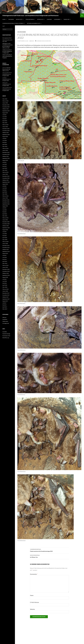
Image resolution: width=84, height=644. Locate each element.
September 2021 (6, 204)
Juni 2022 (5, 188)
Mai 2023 (5, 166)
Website (32, 609)
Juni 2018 (5, 281)
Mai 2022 (5, 190)
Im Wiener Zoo (49, 556)
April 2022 (5, 192)
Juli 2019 (4, 255)
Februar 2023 (5, 172)
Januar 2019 (5, 267)
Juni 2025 (5, 117)
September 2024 (6, 135)
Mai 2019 (5, 259)
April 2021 (5, 214)
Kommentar (34, 574)
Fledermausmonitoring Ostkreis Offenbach (13, 23)
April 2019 (5, 261)
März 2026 (5, 99)
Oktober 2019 (6, 249)
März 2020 (5, 240)
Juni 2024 (5, 141)
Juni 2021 (5, 210)
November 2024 (6, 131)
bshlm (32, 41)
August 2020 (5, 230)
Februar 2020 (5, 242)
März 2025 (5, 123)
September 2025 (6, 111)
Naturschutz (19, 19)
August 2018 (5, 277)
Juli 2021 (4, 208)
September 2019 (6, 251)
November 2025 (6, 107)
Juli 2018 (4, 279)
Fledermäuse (5, 321)
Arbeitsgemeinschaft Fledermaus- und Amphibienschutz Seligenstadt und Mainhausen (31, 15)
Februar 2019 (5, 265)
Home (4, 19)
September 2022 (6, 182)
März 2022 (5, 194)
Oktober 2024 (6, 133)
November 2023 (6, 154)
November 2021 (6, 202)
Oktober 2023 (6, 156)
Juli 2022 (4, 186)
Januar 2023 (5, 174)
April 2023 (5, 168)
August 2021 (5, 206)
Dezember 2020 (6, 222)
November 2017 (6, 295)
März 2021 (5, 216)
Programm (11, 19)
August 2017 (5, 301)
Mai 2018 (5, 283)
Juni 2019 (5, 257)
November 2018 (6, 271)
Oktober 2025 (6, 109)
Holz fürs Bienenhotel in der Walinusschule (7, 69)
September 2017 (6, 299)
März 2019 (5, 263)
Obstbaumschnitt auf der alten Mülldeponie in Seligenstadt (7, 51)
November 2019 (6, 248)
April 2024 (5, 144)
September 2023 (6, 158)
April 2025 (5, 121)
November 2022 (6, 178)
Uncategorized (22, 32)
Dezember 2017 (6, 293)
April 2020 (5, 238)
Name (32, 595)
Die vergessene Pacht (7, 38)
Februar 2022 (5, 196)
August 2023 (5, 160)
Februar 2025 (5, 125)
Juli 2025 (4, 115)
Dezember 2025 (6, 105)
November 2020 (6, 224)
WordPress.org (6, 338)
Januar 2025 (5, 127)
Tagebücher (66, 19)
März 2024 (5, 146)
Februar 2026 (5, 101)
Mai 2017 (5, 305)
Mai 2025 (5, 119)
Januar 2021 (5, 220)
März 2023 (5, 170)
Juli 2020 (4, 232)
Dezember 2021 (6, 200)
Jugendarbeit (57, 19)
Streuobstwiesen (30, 19)
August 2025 (5, 113)
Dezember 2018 (6, 269)
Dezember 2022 (6, 176)
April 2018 (5, 285)
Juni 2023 (5, 164)
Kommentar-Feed (6, 336)
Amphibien (5, 319)
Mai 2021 (5, 212)
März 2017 (5, 309)
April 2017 (5, 307)
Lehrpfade (49, 19)
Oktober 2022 (6, 180)
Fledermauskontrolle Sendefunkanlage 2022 (49, 550)
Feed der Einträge (6, 334)
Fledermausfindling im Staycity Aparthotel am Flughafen (7, 56)
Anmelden (5, 332)
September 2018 (6, 275)
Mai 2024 (5, 142)
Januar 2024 (5, 150)
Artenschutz (40, 19)
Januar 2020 (5, 244)
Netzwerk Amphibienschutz (34, 23)
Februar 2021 (5, 218)
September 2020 (6, 228)
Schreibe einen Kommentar (44, 41)
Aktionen (4, 317)
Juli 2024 (4, 139)
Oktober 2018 (6, 273)
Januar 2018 (5, 291)
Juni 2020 (5, 234)
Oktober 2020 (6, 226)
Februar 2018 (5, 289)
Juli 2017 (4, 303)
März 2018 (5, 287)
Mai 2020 (5, 236)
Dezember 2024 (6, 129)
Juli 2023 (4, 162)
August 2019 (5, 253)
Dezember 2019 (6, 246)
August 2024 (5, 137)
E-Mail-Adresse (34, 602)
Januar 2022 (5, 198)
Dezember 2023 (6, 152)
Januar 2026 (5, 103)
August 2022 (5, 184)
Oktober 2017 (6, 297)
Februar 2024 (5, 148)
